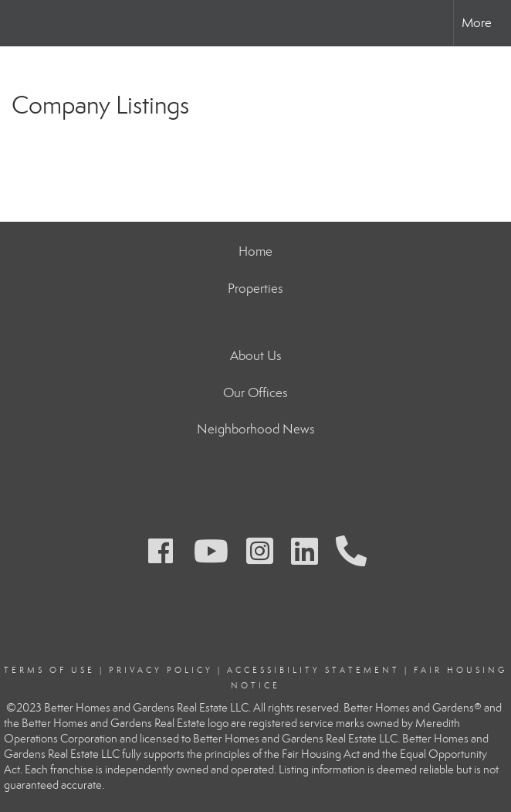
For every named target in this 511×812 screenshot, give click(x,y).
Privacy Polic (157, 670)
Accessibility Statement (313, 670)
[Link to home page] (20, 23)
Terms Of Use (49, 670)
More (477, 23)
